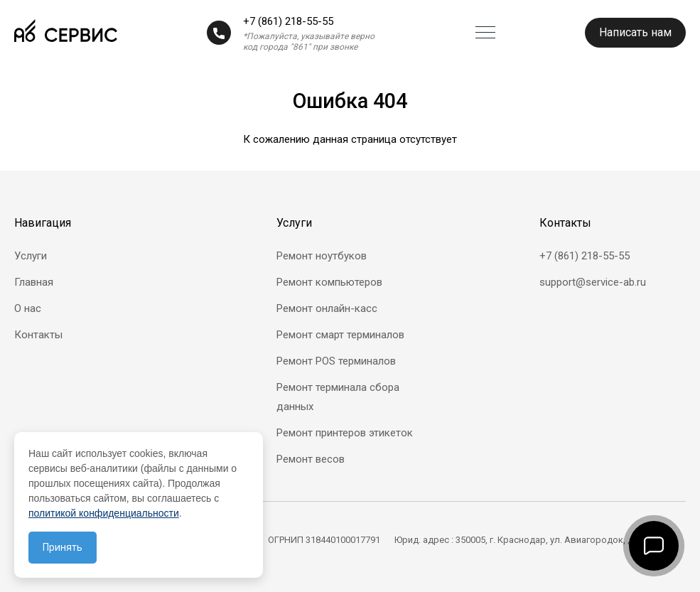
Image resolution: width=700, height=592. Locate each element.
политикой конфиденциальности (104, 513)
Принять (63, 547)
